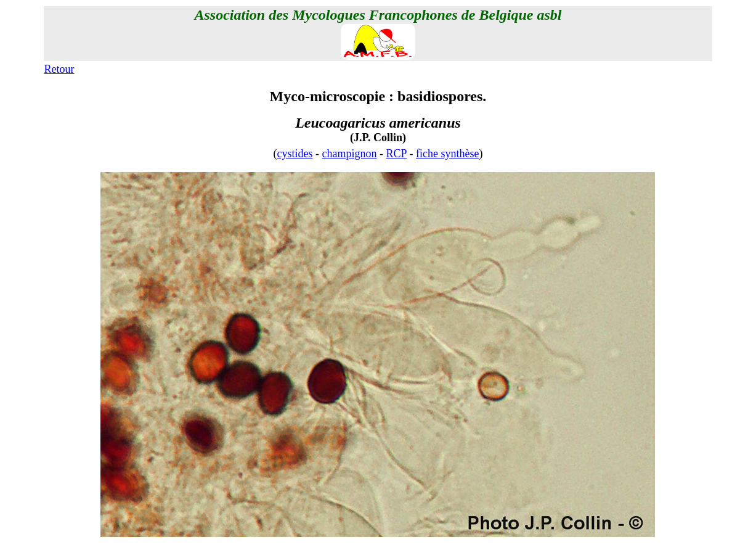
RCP (396, 154)
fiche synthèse (447, 154)
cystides (295, 154)
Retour (59, 69)
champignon (350, 154)
